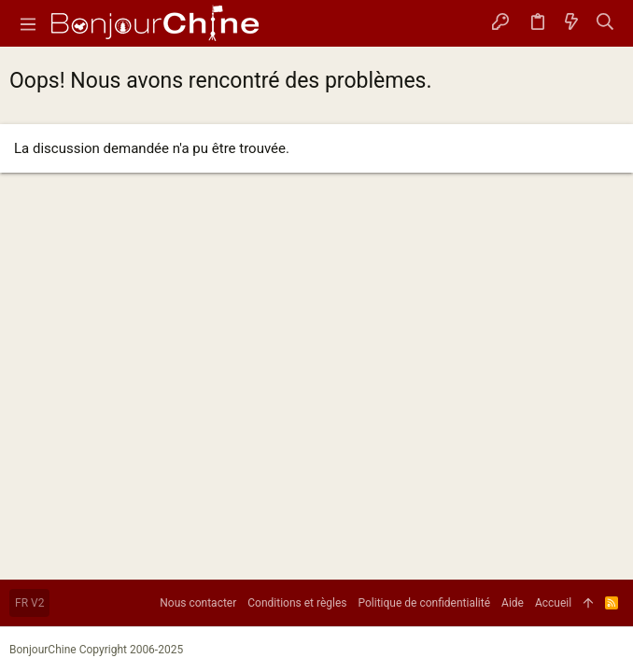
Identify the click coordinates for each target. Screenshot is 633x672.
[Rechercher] (605, 23)
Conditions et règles (297, 603)
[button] (28, 23)
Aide (513, 603)
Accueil (553, 603)
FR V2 (29, 603)
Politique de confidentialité (425, 603)
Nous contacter (198, 603)
